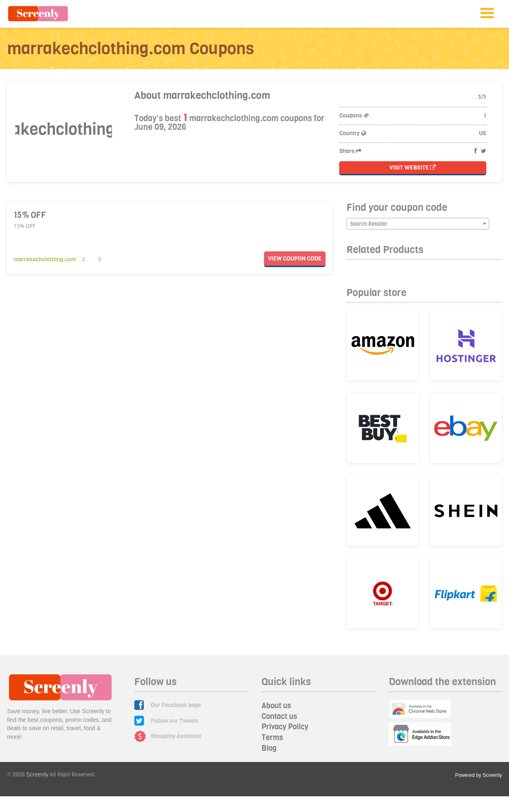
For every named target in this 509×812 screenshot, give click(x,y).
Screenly (37, 774)
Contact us (279, 716)
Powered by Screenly (479, 775)
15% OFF (30, 215)
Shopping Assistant (176, 736)
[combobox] (418, 224)
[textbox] (418, 224)
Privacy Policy (285, 727)
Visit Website (413, 168)
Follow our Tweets (175, 721)
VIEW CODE (295, 259)
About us (276, 706)
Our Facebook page (176, 705)
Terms (272, 738)
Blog (269, 748)
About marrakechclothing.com (202, 96)
